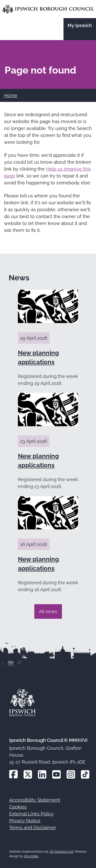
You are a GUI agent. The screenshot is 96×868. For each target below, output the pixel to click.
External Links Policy (31, 814)
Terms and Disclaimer (33, 828)
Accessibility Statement (35, 800)
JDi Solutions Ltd (61, 852)
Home (11, 95)
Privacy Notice (25, 821)
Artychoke (31, 856)
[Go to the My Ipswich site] (80, 29)
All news (48, 611)
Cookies (18, 807)
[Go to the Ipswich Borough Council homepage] (48, 9)
